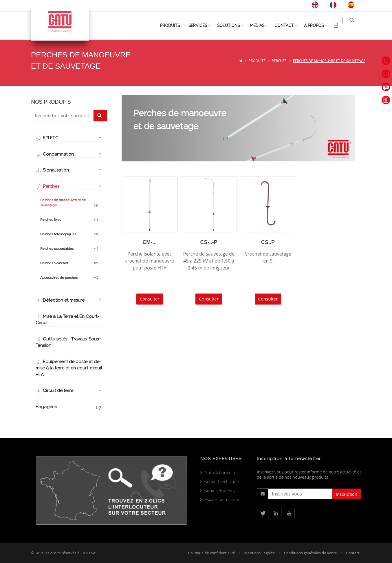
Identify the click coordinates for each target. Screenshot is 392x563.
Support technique (222, 481)
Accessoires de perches (69, 278)
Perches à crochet (69, 263)
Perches (279, 61)
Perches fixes (69, 220)
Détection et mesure (60, 300)
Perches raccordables (69, 249)
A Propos (317, 25)
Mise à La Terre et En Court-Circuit (67, 320)
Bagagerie (69, 407)
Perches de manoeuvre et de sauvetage (69, 203)
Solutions (232, 25)
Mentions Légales (259, 553)
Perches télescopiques (69, 234)
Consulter (150, 299)
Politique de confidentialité (212, 553)
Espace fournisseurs (223, 499)
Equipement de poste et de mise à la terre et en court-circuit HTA (69, 368)
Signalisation (52, 170)
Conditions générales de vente (310, 553)
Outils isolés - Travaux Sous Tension (67, 342)
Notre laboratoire (220, 472)
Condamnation (55, 154)
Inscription (347, 494)
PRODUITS (173, 25)
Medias (261, 25)
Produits (257, 61)
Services (201, 25)
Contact (288, 25)
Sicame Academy (220, 490)
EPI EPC (47, 138)
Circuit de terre (54, 391)
